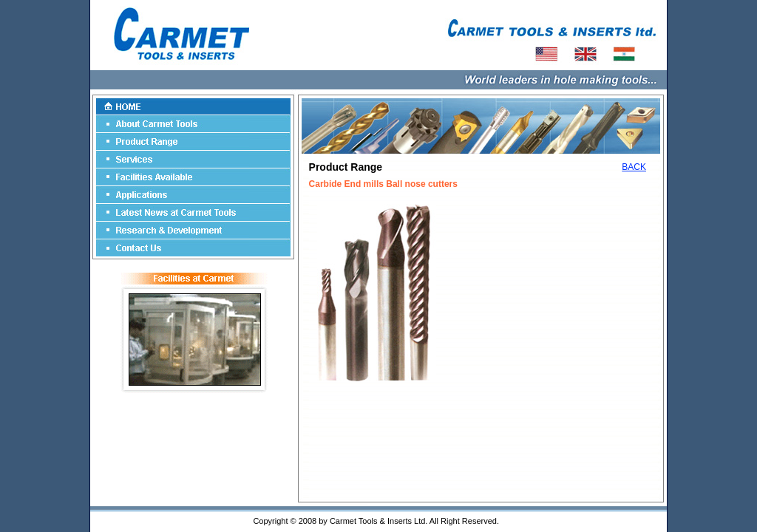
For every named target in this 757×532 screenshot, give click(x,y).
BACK (634, 167)
